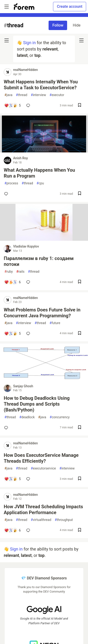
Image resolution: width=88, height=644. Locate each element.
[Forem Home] (24, 7)
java (8, 95)
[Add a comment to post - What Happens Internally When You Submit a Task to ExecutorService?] (12, 105)
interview (38, 95)
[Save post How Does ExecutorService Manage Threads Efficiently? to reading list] (80, 479)
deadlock (27, 417)
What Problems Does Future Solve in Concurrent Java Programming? (42, 313)
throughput (64, 520)
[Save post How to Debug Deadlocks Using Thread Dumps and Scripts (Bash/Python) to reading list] (80, 428)
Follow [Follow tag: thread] (58, 25)
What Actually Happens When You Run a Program (39, 173)
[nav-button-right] (81, 40)
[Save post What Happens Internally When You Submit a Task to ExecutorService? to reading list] (80, 106)
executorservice (43, 468)
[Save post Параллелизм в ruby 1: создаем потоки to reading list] (80, 282)
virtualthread (41, 520)
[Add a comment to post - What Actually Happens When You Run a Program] (7, 194)
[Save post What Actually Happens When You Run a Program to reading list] (80, 194)
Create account (70, 6)
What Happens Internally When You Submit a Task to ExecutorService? (41, 85)
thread (22, 95)
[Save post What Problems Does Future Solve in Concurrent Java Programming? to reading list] (80, 334)
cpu (40, 183)
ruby (9, 272)
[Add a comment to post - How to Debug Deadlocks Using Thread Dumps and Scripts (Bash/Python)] (7, 428)
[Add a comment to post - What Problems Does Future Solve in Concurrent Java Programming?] (12, 334)
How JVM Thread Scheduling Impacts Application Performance (43, 510)
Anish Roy (21, 158)
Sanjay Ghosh (23, 386)
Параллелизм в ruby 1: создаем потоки (39, 261)
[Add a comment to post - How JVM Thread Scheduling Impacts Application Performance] (12, 530)
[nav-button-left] (7, 40)
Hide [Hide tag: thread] (77, 25)
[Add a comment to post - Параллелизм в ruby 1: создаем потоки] (12, 282)
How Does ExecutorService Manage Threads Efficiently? (41, 458)
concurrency (60, 417)
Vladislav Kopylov (26, 246)
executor (57, 95)
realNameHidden (25, 70)
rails (21, 272)
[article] (44, 151)
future (55, 323)
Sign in (29, 43)
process (11, 183)
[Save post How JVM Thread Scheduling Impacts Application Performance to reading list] (80, 530)
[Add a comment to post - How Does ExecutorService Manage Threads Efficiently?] (12, 479)
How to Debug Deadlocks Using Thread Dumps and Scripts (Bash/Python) (37, 404)
